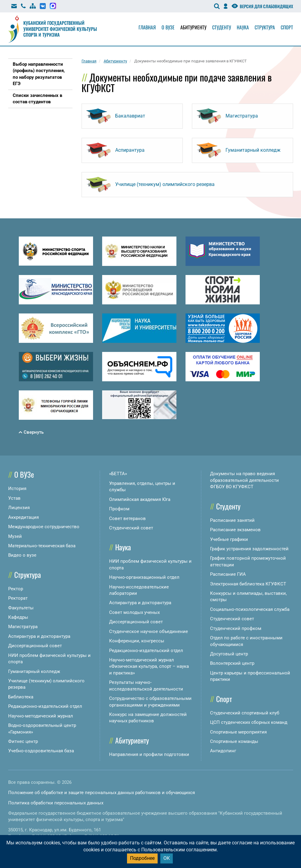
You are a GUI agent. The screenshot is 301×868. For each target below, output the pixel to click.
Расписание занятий (232, 520)
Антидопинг (223, 751)
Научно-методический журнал (41, 716)
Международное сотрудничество (44, 527)
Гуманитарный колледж (34, 671)
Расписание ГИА (228, 574)
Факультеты (21, 608)
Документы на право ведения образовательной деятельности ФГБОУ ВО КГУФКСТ (244, 480)
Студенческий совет (131, 528)
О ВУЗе (24, 474)
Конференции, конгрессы (137, 641)
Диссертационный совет (35, 646)
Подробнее (142, 858)
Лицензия (19, 508)
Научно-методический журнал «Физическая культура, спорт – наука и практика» (149, 666)
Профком (119, 509)
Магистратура (23, 627)
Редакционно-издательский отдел (45, 706)
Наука (243, 27)
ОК (167, 858)
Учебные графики (229, 539)
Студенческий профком (236, 628)
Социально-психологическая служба (250, 609)
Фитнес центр (23, 741)
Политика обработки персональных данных (56, 803)
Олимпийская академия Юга (140, 499)
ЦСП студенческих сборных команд (249, 722)
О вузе (168, 27)
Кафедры (18, 617)
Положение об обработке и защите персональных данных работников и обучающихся (102, 793)
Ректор (16, 589)
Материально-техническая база (42, 546)
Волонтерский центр (232, 663)
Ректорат (18, 598)
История (17, 489)
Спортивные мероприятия (238, 732)
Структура (265, 27)
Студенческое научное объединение (149, 631)
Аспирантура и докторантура (39, 636)
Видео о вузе (22, 555)
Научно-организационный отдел (144, 577)
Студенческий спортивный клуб (245, 713)
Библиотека (21, 697)
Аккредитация (23, 517)
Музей (15, 536)
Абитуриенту (193, 27)
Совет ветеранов (127, 518)
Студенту (222, 27)
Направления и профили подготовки (149, 754)
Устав (14, 498)
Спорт (287, 27)
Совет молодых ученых (134, 612)
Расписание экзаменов (235, 530)
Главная (147, 27)
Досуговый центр (229, 654)
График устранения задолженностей (249, 549)
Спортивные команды (234, 741)
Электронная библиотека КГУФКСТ (248, 584)
